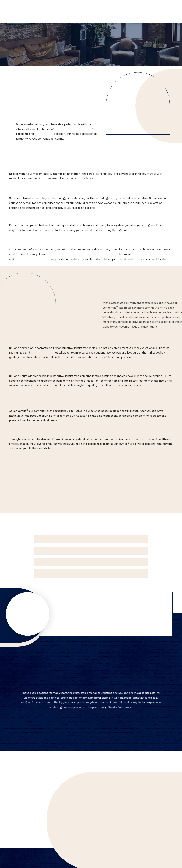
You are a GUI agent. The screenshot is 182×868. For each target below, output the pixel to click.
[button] (91, 539)
